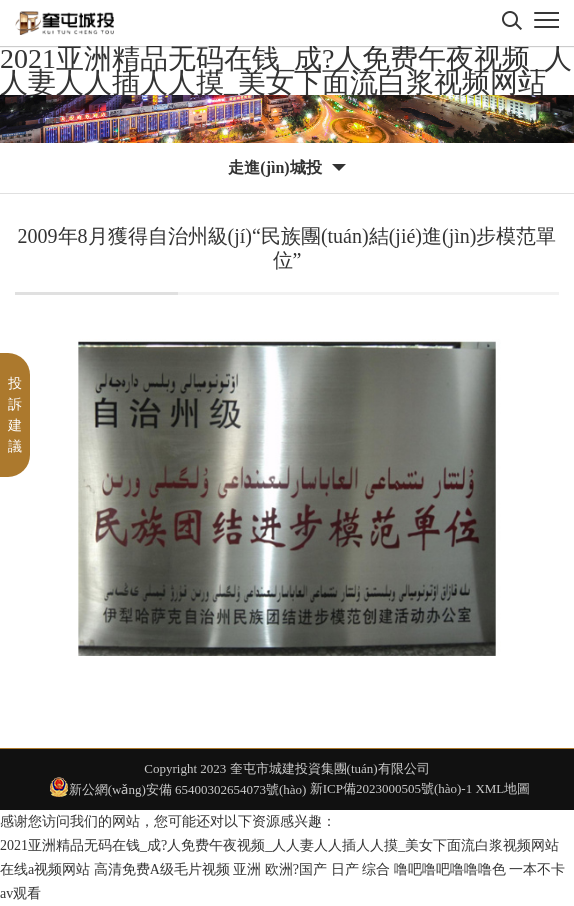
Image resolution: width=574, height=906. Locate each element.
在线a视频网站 (45, 869)
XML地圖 (502, 788)
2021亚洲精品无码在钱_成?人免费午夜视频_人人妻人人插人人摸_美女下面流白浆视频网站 (286, 70)
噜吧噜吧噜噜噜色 (450, 869)
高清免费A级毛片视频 (162, 869)
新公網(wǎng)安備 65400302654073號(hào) (178, 787)
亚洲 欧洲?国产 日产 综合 (311, 869)
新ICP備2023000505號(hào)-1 (391, 788)
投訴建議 (15, 415)
